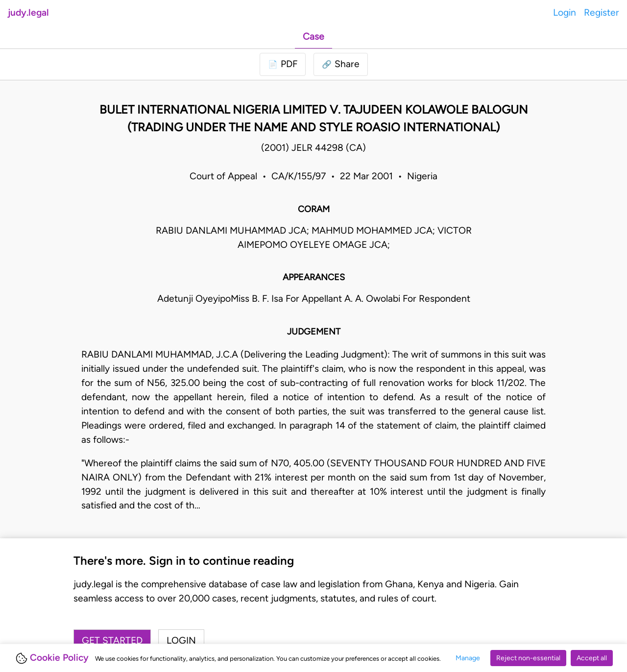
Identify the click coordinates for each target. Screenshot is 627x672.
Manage (468, 658)
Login (565, 12)
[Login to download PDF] (283, 64)
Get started (112, 640)
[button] (341, 64)
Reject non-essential (528, 658)
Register (602, 12)
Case (313, 36)
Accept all (592, 658)
